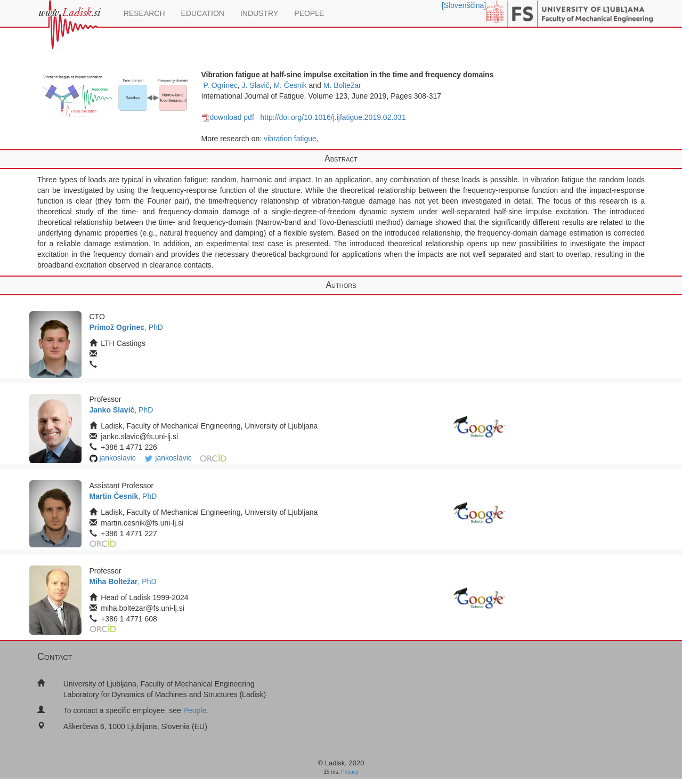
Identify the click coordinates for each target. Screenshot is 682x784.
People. (196, 710)
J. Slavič (256, 85)
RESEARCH (144, 13)
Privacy (350, 772)
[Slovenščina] (464, 5)
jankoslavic (117, 458)
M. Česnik (290, 85)
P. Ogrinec (220, 85)
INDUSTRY (259, 13)
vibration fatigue (290, 139)
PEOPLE (309, 13)
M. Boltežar (342, 85)
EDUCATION (203, 13)
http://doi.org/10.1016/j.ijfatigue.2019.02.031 (333, 117)
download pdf (228, 117)
